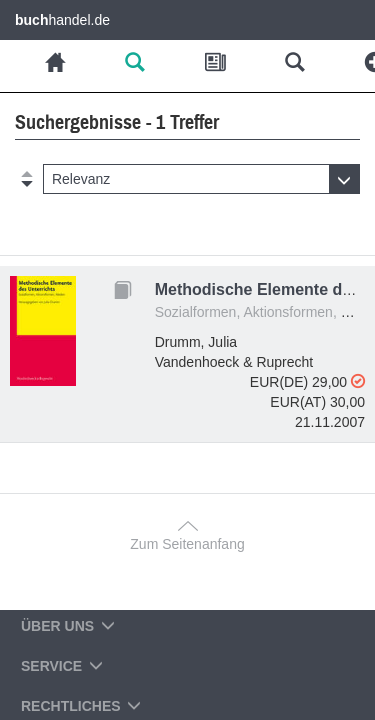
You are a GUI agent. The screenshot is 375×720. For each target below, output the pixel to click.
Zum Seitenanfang (187, 544)
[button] (201, 179)
